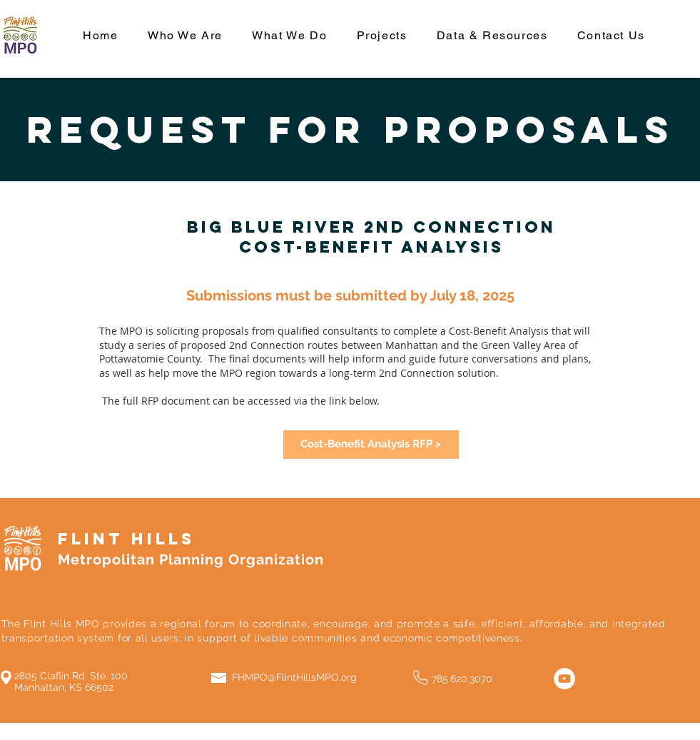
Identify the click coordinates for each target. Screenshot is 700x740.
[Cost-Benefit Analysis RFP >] (371, 445)
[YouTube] (564, 679)
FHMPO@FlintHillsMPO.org (294, 677)
